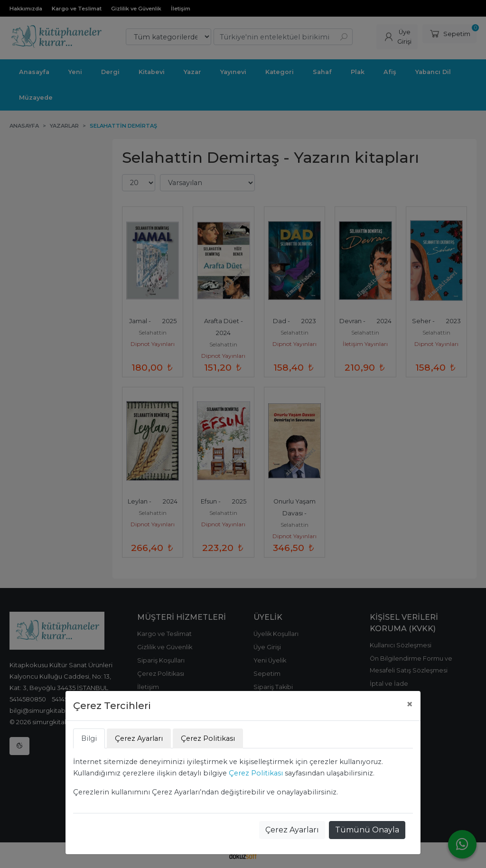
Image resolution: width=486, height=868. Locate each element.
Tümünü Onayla (367, 830)
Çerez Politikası (256, 773)
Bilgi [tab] (89, 738)
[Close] (410, 704)
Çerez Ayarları (292, 830)
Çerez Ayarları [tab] (139, 738)
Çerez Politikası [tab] (208, 738)
